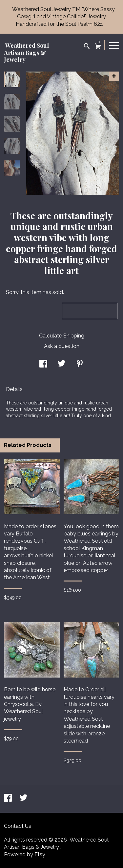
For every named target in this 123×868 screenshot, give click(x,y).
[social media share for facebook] (43, 364)
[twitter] (23, 799)
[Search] (87, 47)
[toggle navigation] (114, 45)
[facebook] (9, 799)
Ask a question (62, 346)
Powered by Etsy (25, 854)
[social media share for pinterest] (80, 364)
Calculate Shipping (62, 336)
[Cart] (98, 47)
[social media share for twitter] (61, 364)
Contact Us (18, 826)
